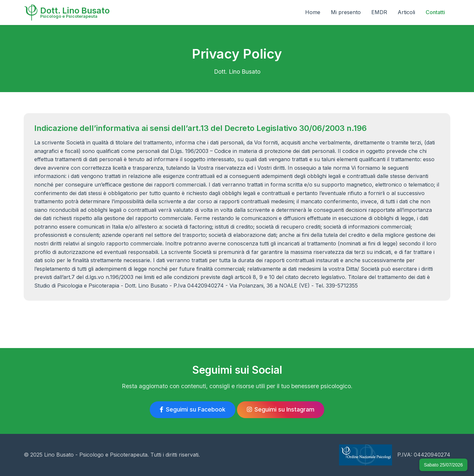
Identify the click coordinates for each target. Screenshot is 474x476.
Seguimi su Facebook (193, 409)
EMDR (379, 12)
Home (313, 12)
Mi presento (346, 12)
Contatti (435, 12)
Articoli (406, 12)
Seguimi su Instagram (281, 409)
